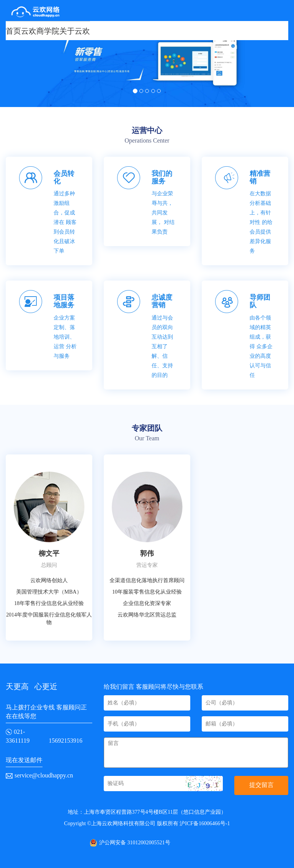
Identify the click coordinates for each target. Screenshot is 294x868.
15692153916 (65, 741)
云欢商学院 (40, 31)
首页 (13, 31)
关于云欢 (75, 31)
